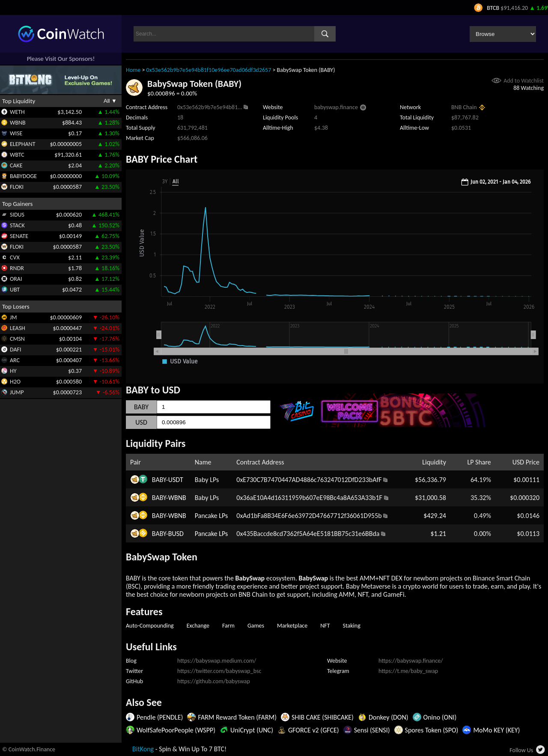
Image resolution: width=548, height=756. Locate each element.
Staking (352, 626)
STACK (17, 225)
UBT (15, 290)
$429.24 (435, 516)
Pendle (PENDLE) (160, 717)
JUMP (17, 392)
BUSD (176, 534)
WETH (17, 112)
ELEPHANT (22, 144)
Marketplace (292, 626)
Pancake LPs (211, 516)
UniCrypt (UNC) (252, 730)
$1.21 (438, 534)
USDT (176, 480)
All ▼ (110, 101)
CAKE (16, 165)
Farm (228, 626)
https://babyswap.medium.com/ (217, 661)
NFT (325, 626)
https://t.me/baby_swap (408, 671)
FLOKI (17, 187)
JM (13, 317)
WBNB (18, 123)
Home (133, 70)
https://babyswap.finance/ (411, 661)
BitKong (143, 749)
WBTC (17, 155)
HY (13, 371)
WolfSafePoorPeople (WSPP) (176, 730)
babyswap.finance (336, 107)
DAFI (15, 350)
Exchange (198, 626)
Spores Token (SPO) (432, 730)
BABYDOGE (23, 176)
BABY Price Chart (162, 159)
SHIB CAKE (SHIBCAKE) (323, 717)
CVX (15, 257)
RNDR (17, 268)
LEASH (18, 328)
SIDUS (17, 215)
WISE (16, 133)
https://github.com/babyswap (214, 681)
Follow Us (521, 750)
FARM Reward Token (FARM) (237, 717)
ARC (15, 360)
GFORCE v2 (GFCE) (314, 730)
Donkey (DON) (389, 717)
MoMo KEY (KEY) (496, 730)
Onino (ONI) (440, 717)
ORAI (16, 279)
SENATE (19, 236)
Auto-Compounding (150, 626)
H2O (15, 382)
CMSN (17, 339)
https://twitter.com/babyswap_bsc (219, 671)
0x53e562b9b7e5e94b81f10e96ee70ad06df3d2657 (209, 70)
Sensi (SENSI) (372, 730)
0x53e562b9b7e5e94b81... (210, 107)
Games (256, 626)
